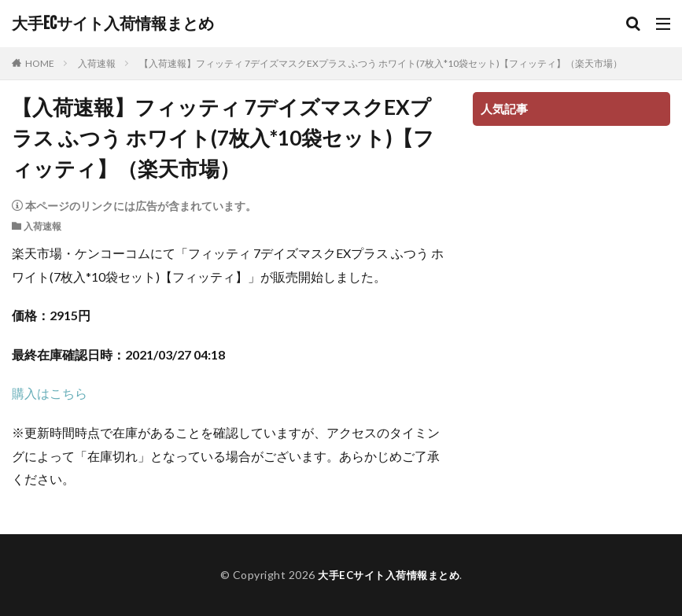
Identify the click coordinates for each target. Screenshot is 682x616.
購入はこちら (50, 393)
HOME (40, 63)
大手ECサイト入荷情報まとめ (113, 24)
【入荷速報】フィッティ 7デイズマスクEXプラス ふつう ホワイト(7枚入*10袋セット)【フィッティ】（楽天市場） (381, 63)
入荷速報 (97, 63)
